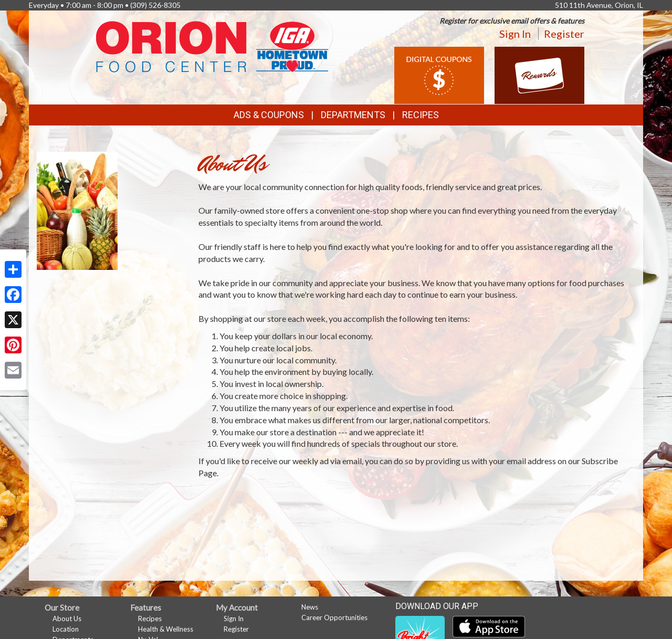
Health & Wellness (166, 629)
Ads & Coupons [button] (269, 115)
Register (564, 34)
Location (66, 629)
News (310, 607)
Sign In (515, 34)
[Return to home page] (212, 46)
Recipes (421, 115)
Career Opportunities (334, 617)
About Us (67, 619)
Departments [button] (353, 115)
